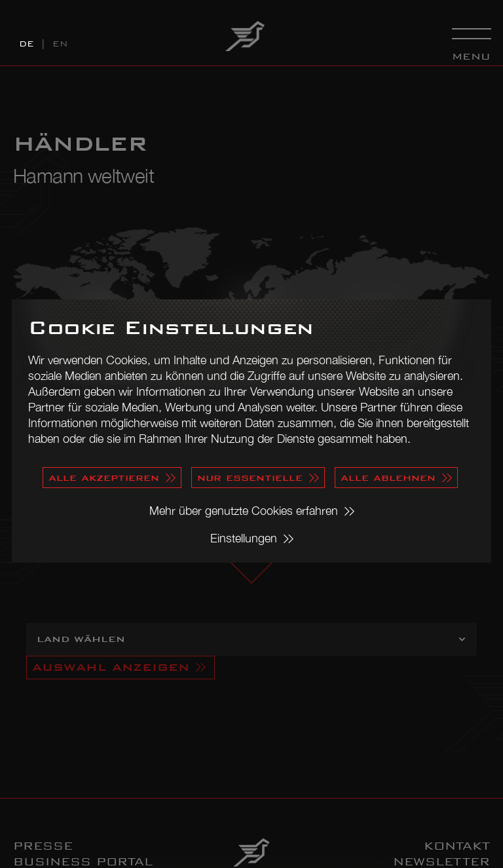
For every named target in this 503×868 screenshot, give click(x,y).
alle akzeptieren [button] (104, 477)
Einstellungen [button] (244, 538)
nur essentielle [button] (250, 477)
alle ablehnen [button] (388, 477)
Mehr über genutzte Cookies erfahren (244, 511)
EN (60, 44)
